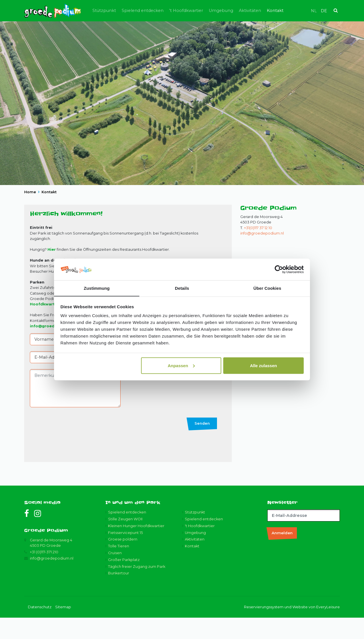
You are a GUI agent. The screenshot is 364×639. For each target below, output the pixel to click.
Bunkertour (119, 594)
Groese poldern (123, 561)
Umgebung (238, 11)
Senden (202, 445)
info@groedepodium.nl (262, 255)
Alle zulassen (263, 366)
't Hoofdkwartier (203, 11)
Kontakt (292, 11)
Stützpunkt (121, 11)
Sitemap (63, 628)
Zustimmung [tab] (97, 288)
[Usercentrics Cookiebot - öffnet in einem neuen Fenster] (279, 269)
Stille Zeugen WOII (125, 540)
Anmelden (282, 554)
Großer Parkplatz (124, 581)
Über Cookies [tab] (267, 288)
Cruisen (115, 574)
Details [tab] (182, 288)
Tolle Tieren (119, 567)
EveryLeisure (328, 628)
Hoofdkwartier (45, 325)
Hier (52, 271)
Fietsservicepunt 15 (125, 554)
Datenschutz (40, 628)
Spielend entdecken (160, 11)
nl (314, 11)
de (324, 11)
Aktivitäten (267, 11)
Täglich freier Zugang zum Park (137, 588)
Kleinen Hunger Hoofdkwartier (136, 547)
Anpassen (181, 366)
